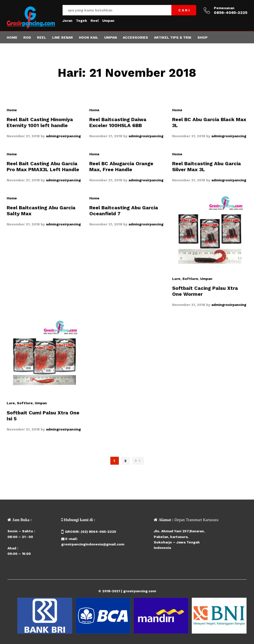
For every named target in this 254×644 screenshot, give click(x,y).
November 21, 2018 (23, 136)
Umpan (108, 21)
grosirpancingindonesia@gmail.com (93, 544)
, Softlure (189, 279)
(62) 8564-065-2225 (98, 532)
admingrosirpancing (63, 136)
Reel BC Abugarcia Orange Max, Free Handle (121, 166)
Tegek (81, 21)
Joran (67, 21)
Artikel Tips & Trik (173, 37)
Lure (176, 279)
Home (12, 37)
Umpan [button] (111, 37)
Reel (95, 21)
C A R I (184, 10)
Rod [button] (27, 37)
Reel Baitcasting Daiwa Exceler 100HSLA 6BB (118, 122)
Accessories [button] (135, 37)
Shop (203, 37)
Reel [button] (42, 37)
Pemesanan (224, 8)
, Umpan (205, 279)
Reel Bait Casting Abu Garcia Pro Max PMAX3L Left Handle (43, 166)
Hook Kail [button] (89, 37)
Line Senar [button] (63, 37)
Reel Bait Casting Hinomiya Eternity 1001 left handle (40, 122)
